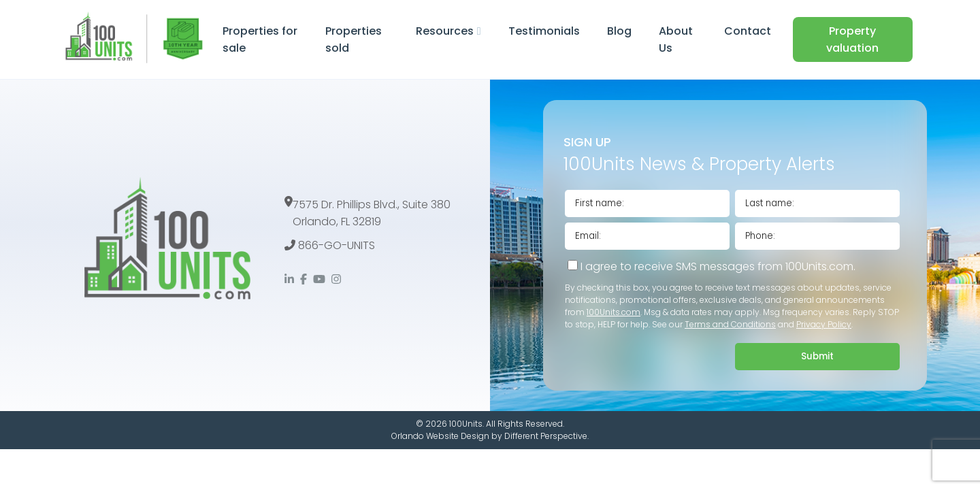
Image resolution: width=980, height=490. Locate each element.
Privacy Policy (824, 324)
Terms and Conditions (730, 324)
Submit (817, 356)
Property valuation (852, 39)
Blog (619, 31)
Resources (445, 31)
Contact (748, 31)
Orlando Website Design (440, 436)
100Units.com (614, 312)
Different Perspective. (546, 436)
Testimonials (544, 31)
